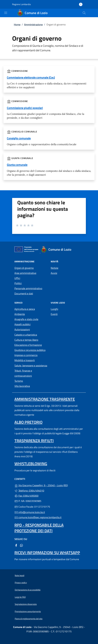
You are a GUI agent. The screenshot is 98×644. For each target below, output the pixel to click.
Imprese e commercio (26, 355)
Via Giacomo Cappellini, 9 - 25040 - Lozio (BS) (49, 485)
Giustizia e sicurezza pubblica (30, 350)
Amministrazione (33, 25)
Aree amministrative (25, 273)
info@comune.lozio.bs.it (30, 512)
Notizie (54, 268)
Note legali (19, 575)
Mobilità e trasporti (25, 360)
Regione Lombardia (21, 4)
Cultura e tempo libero (26, 340)
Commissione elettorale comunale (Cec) (31, 77)
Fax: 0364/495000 (26, 496)
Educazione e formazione (28, 345)
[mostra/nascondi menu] (6, 13)
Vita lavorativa (22, 386)
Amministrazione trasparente (45, 399)
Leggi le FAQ (20, 597)
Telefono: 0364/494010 (29, 491)
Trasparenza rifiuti (34, 441)
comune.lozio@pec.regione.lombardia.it (38, 517)
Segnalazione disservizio (26, 604)
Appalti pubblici (22, 324)
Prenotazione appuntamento (28, 611)
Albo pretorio (28, 422)
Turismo (19, 381)
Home (17, 25)
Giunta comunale (17, 165)
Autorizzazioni (22, 329)
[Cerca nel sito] (84, 13)
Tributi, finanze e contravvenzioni (23, 373)
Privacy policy (21, 583)
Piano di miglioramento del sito (29, 619)
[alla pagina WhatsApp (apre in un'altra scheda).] (21, 545)
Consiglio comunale (19, 138)
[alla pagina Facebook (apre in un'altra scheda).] (16, 545)
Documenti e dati (24, 294)
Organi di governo (24, 268)
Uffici (17, 278)
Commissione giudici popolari (25, 108)
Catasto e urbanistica (26, 335)
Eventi (54, 314)
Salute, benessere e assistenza (31, 366)
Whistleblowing (31, 464)
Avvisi (54, 273)
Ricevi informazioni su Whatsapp (47, 553)
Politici (18, 283)
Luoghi (54, 309)
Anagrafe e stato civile (26, 319)
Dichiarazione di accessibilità (28, 590)
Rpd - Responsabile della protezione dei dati (39, 528)
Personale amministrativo (28, 288)
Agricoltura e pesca (25, 309)
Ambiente (20, 314)
